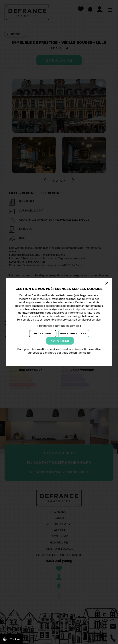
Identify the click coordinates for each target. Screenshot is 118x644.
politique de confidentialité (74, 352)
